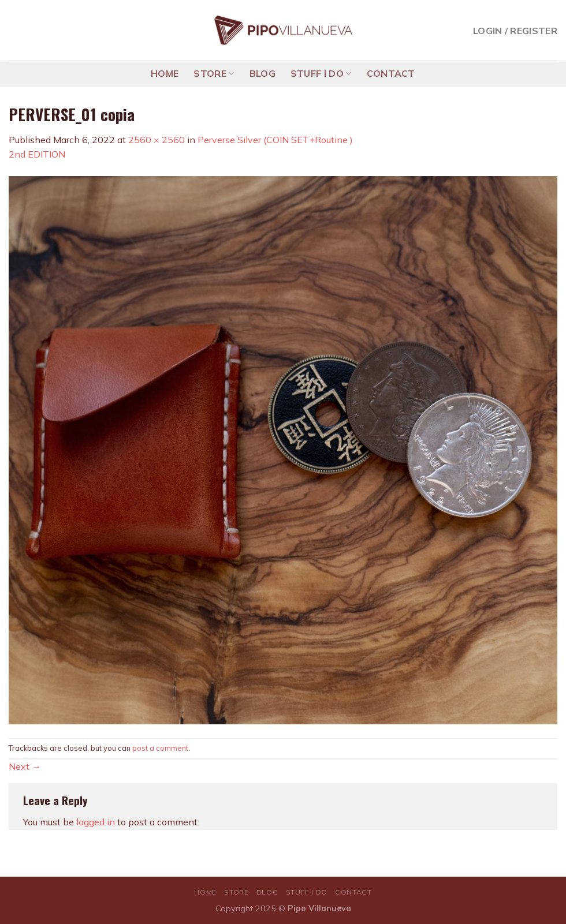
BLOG (262, 73)
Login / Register (515, 31)
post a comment (160, 748)
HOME (165, 73)
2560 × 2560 (157, 140)
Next (25, 766)
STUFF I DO (321, 73)
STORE (214, 73)
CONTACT (391, 73)
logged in (96, 822)
